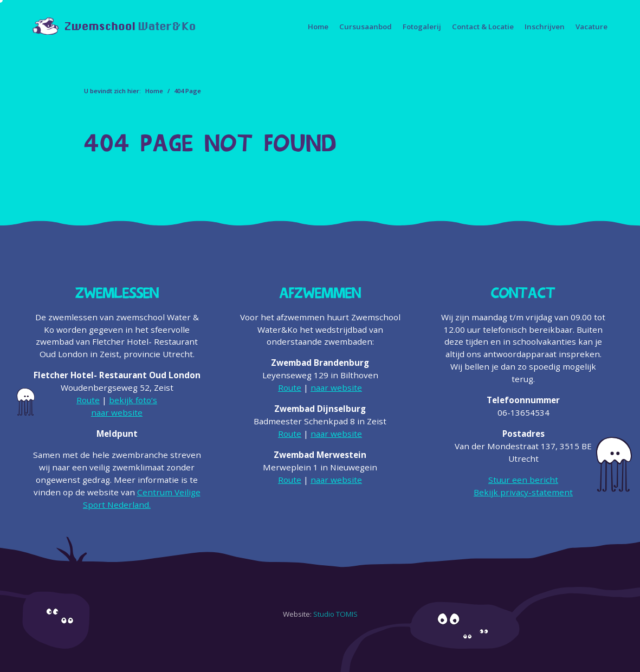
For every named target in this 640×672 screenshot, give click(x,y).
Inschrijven (545, 27)
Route (88, 400)
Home (318, 27)
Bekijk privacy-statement (523, 492)
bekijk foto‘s (133, 400)
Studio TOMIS (335, 614)
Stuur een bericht (523, 480)
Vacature (591, 27)
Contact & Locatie (483, 27)
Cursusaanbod (366, 27)
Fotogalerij (422, 27)
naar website (117, 412)
